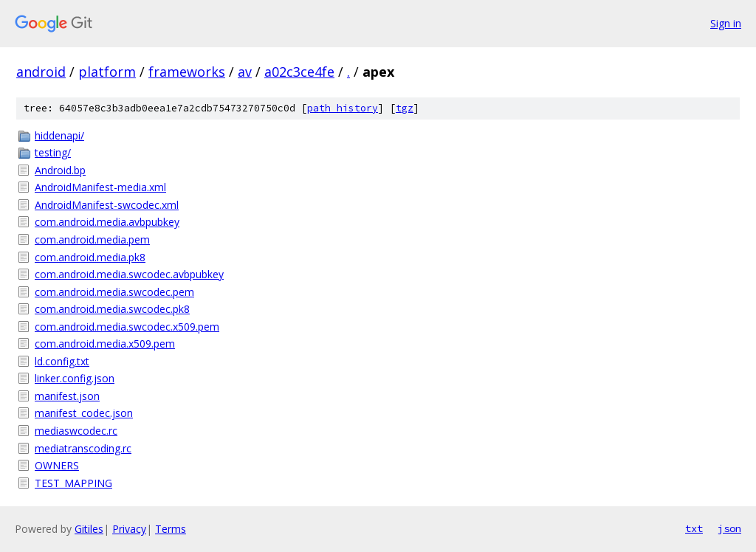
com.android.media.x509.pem (105, 344)
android (41, 72)
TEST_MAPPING (73, 483)
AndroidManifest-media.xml (100, 187)
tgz (405, 108)
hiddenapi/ (59, 135)
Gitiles (89, 529)
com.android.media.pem (92, 239)
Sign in (726, 23)
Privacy (129, 529)
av (245, 72)
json (729, 528)
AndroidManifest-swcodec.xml (107, 205)
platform (107, 72)
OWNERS (57, 465)
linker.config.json (75, 378)
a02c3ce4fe (299, 72)
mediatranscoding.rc (83, 448)
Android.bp (60, 170)
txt (694, 528)
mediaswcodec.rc (76, 431)
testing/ (53, 152)
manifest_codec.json (84, 413)
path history (343, 108)
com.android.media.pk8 (90, 257)
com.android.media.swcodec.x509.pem (127, 327)
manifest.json (67, 396)
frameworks (187, 72)
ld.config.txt (62, 361)
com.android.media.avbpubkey (107, 222)
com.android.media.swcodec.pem (114, 292)
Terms (171, 529)
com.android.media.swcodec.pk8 (112, 309)
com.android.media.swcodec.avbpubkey (129, 274)
